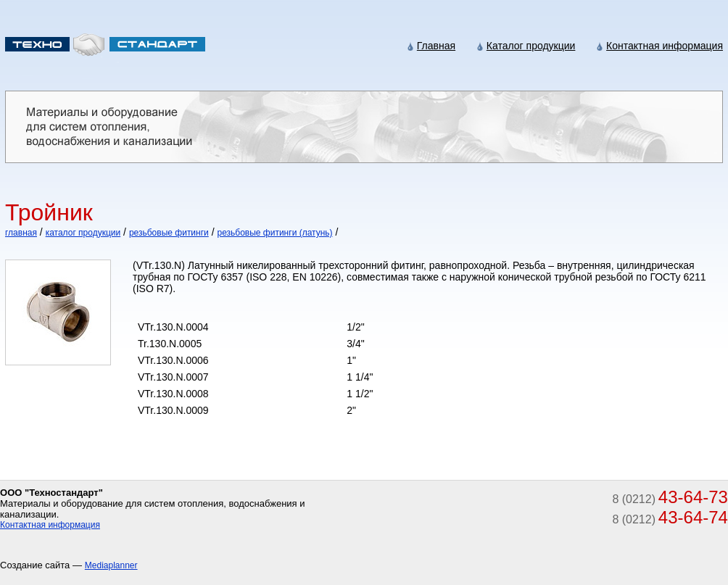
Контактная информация (665, 46)
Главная (436, 46)
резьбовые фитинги (169, 233)
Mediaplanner (111, 565)
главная (21, 233)
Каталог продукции (531, 46)
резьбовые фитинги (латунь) (274, 233)
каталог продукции (83, 233)
